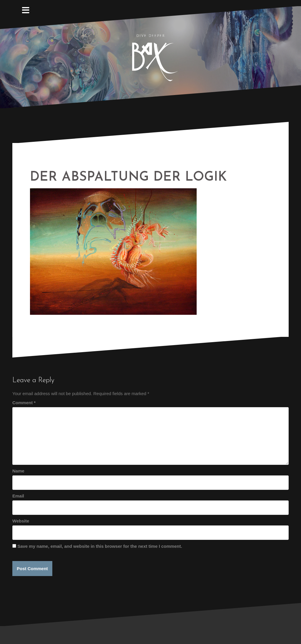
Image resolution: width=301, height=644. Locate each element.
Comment (24, 403)
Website (21, 521)
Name (18, 471)
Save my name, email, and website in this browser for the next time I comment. (100, 546)
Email (18, 496)
